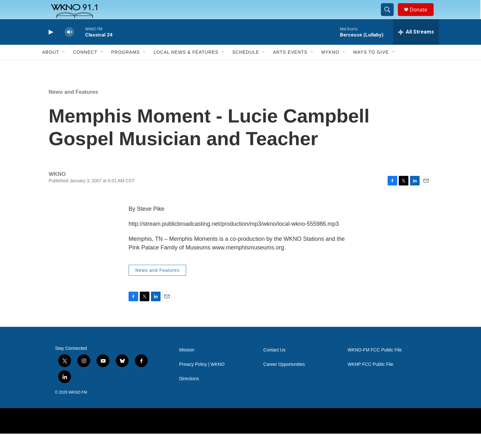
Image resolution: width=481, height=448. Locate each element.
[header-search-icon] (390, 17)
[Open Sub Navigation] (64, 67)
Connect (85, 67)
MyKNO (330, 67)
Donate (422, 17)
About (51, 67)
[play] (50, 47)
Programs (125, 67)
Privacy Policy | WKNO (202, 379)
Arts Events (290, 67)
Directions (189, 393)
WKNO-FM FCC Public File (375, 364)
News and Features (73, 106)
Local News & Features (186, 67)
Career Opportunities (284, 379)
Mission (187, 364)
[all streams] (416, 46)
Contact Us (274, 364)
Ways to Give (371, 67)
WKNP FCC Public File (371, 379)
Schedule (246, 67)
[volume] (69, 47)
